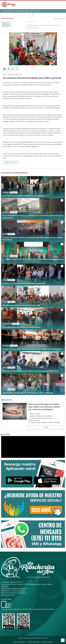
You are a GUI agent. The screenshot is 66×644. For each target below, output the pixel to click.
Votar (46, 427)
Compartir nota (11, 162)
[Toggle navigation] (63, 640)
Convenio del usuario (33, 642)
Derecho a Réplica (47, 642)
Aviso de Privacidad (19, 642)
